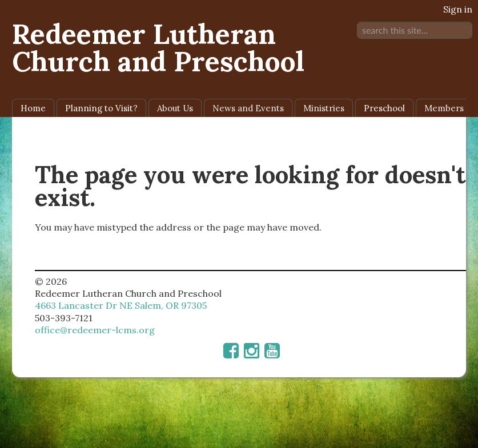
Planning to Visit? (101, 108)
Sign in (458, 9)
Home (33, 108)
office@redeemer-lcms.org (95, 330)
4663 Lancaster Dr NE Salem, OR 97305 (121, 305)
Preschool (384, 108)
